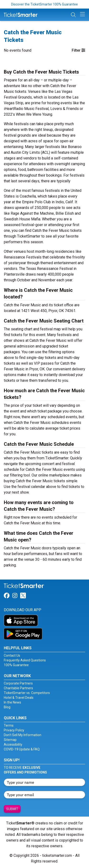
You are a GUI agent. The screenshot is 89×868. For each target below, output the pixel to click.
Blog (7, 707)
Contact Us (12, 655)
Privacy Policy (14, 730)
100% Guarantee (16, 665)
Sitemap (10, 740)
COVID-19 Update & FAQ (22, 749)
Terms (9, 725)
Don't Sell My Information (23, 735)
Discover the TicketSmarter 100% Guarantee (44, 4)
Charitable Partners (18, 688)
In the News (12, 702)
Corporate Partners (18, 683)
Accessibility (13, 744)
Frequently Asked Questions (25, 660)
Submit (12, 809)
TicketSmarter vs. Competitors (27, 693)
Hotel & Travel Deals (19, 698)
